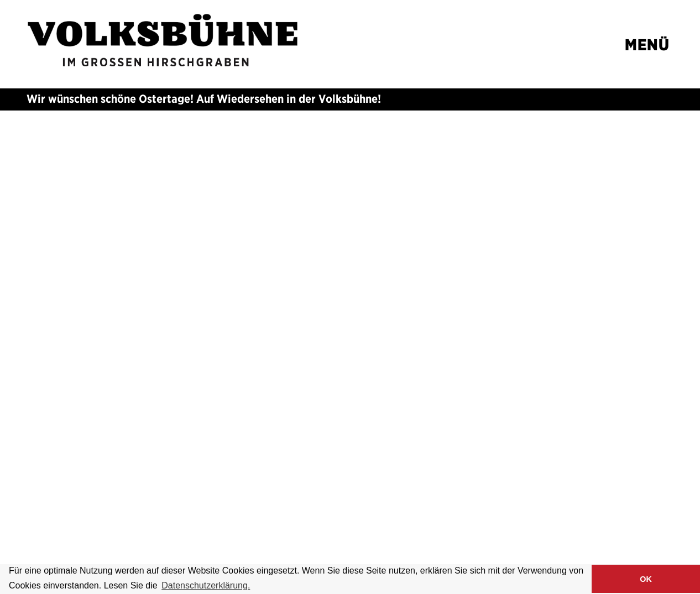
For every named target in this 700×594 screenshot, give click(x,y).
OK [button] (646, 579)
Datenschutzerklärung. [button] (206, 585)
